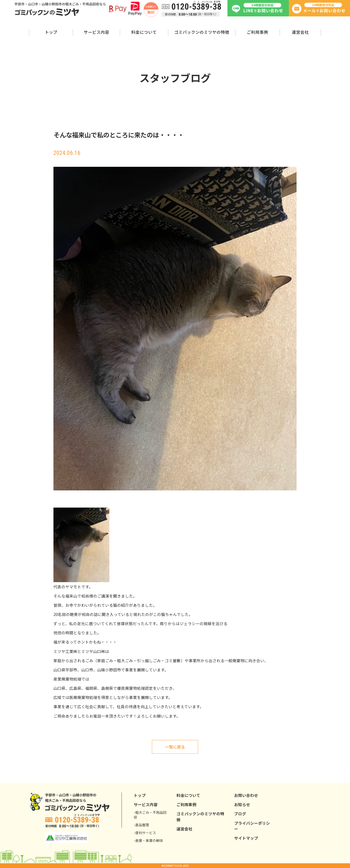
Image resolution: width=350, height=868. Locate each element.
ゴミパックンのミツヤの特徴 (202, 32)
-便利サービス (145, 833)
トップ (51, 32)
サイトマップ (246, 838)
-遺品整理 (141, 825)
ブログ (240, 814)
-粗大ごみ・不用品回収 (150, 815)
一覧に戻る (175, 747)
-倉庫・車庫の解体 (148, 841)
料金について (144, 32)
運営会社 (300, 32)
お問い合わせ (246, 795)
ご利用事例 (257, 32)
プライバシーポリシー (252, 826)
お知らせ (242, 804)
